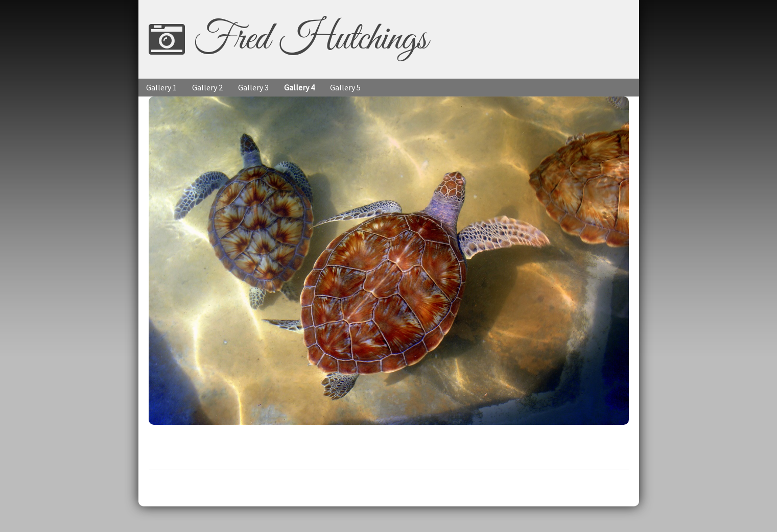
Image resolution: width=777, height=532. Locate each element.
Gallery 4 (299, 87)
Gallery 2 (207, 87)
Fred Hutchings (310, 39)
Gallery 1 (161, 87)
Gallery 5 (345, 87)
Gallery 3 (253, 87)
